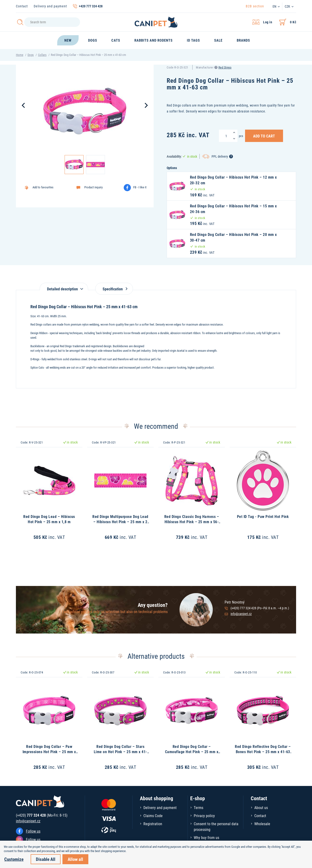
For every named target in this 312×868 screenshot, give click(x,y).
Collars (42, 55)
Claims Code (153, 816)
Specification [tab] (114, 289)
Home (20, 55)
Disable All (46, 859)
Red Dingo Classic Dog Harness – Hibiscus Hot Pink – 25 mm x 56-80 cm (192, 522)
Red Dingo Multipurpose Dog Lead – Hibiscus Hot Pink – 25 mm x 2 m (120, 522)
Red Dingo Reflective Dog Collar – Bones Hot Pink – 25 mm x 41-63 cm (263, 752)
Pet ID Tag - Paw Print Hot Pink (263, 516)
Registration (153, 824)
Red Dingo (225, 67)
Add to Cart (264, 136)
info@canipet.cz (241, 614)
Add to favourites (43, 187)
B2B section (255, 6)
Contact (22, 6)
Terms (199, 807)
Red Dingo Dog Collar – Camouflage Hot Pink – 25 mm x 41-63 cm (192, 752)
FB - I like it (140, 187)
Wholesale (262, 824)
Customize (14, 859)
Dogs (31, 55)
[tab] (64, 286)
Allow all (75, 859)
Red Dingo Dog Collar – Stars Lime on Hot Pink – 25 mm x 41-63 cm (121, 752)
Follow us (33, 831)
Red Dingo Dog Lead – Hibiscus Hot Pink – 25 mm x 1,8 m (49, 519)
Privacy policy (204, 816)
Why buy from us (206, 837)
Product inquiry (93, 187)
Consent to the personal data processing (216, 827)
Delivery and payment (50, 6)
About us (261, 807)
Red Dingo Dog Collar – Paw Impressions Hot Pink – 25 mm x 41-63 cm (49, 752)
